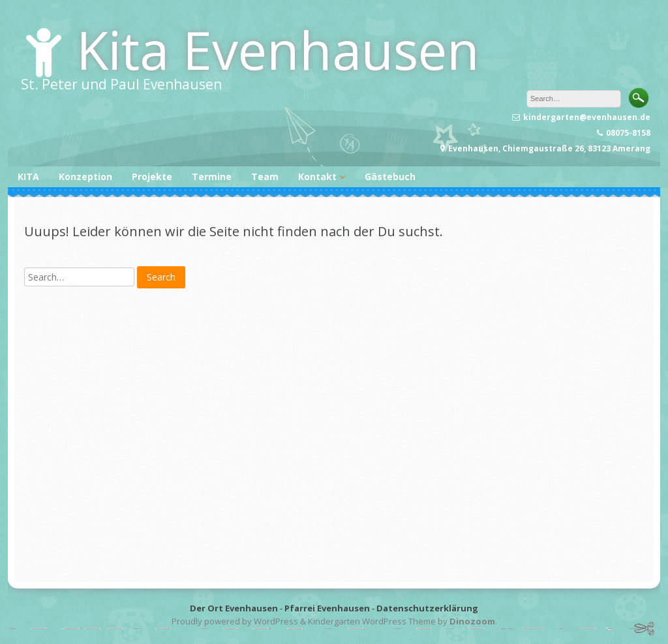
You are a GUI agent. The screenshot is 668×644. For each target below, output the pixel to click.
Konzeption (85, 176)
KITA (28, 176)
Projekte (152, 176)
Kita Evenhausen (278, 49)
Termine (212, 176)
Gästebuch (390, 176)
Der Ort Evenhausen (234, 608)
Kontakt (317, 176)
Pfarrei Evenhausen (327, 608)
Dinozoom (472, 621)
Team (265, 176)
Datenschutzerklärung (427, 608)
